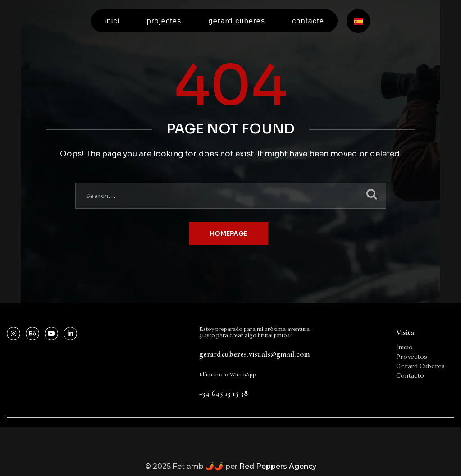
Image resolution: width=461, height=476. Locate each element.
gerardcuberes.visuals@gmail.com (255, 354)
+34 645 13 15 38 (224, 393)
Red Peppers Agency (278, 466)
